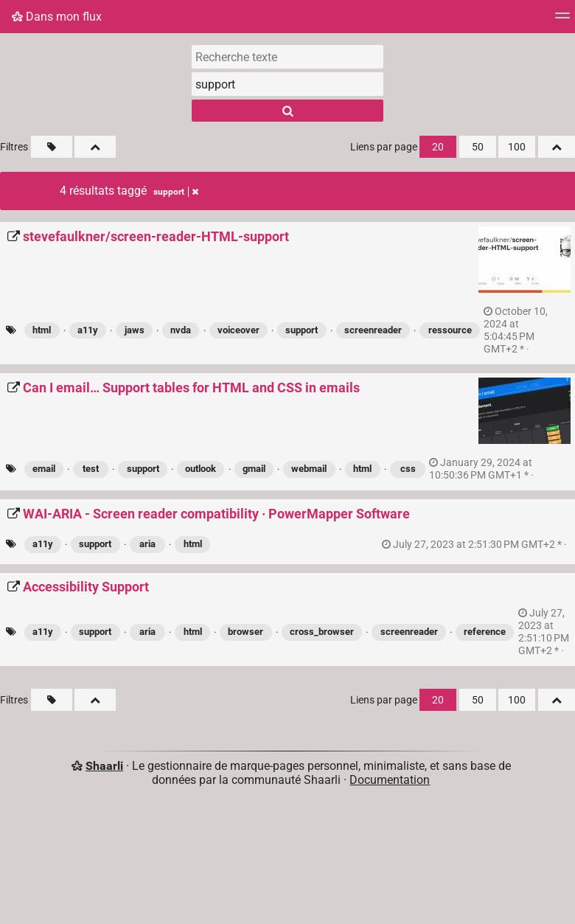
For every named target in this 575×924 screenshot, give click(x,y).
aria (147, 544)
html (42, 330)
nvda (181, 330)
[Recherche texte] (287, 57)
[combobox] (287, 84)
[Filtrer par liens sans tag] (52, 147)
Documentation (390, 780)
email (44, 469)
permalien (516, 330)
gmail (254, 469)
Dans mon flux (57, 17)
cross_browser (322, 632)
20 (438, 147)
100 (517, 147)
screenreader (373, 330)
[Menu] (562, 20)
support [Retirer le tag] (176, 192)
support (302, 330)
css (408, 469)
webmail (309, 469)
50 (478, 147)
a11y (88, 330)
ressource (450, 330)
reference (485, 632)
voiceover (238, 330)
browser (245, 632)
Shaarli (104, 766)
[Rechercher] (287, 111)
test (91, 469)
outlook (201, 469)
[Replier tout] (95, 147)
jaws (135, 330)
